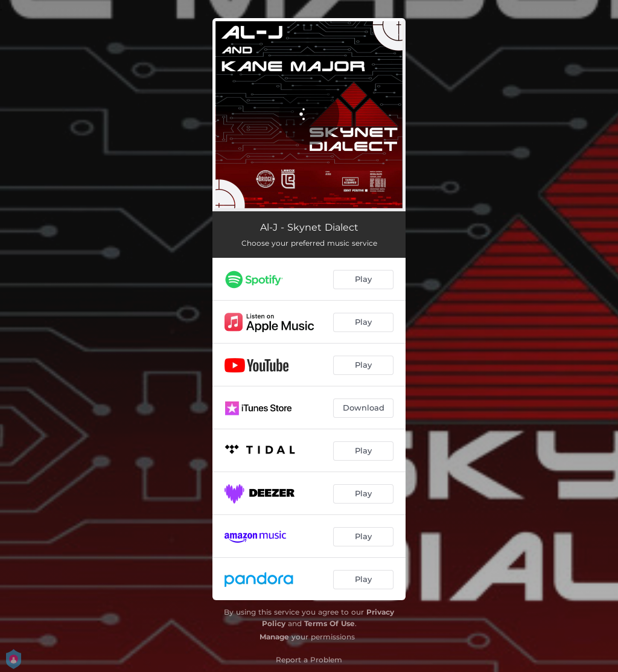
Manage (274, 637)
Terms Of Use (330, 623)
